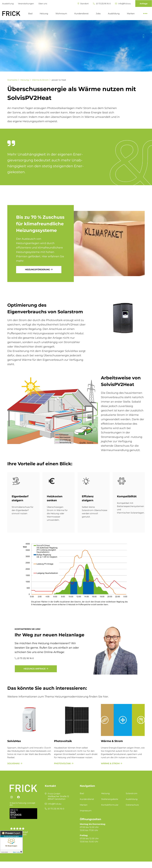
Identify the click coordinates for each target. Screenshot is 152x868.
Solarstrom (132, 793)
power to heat (59, 80)
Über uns (43, 4)
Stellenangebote (110, 799)
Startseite (12, 80)
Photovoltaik (63, 741)
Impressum (86, 811)
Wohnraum (61, 14)
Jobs (98, 14)
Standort (83, 4)
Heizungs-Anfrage (35, 669)
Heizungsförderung (37, 270)
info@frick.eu (123, 4)
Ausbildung (114, 14)
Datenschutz (132, 805)
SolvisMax (14, 741)
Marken (131, 14)
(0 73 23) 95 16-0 (102, 4)
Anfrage (144, 4)
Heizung (44, 14)
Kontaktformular (110, 805)
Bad (30, 14)
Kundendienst (81, 14)
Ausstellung (8, 4)
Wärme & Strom (40, 80)
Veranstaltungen (26, 4)
